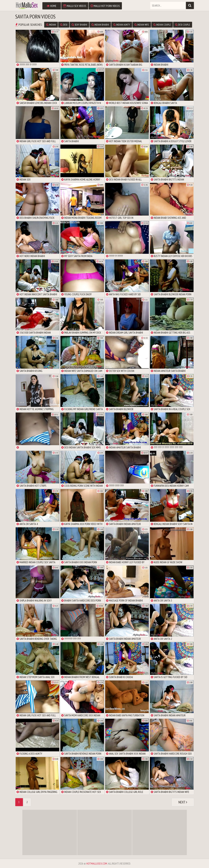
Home (52, 6)
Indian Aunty (122, 25)
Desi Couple (183, 25)
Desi (64, 25)
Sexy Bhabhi (79, 25)
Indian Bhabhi (100, 25)
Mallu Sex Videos (75, 6)
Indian (51, 25)
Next (183, 802)
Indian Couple (162, 25)
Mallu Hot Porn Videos (105, 6)
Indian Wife (142, 25)
